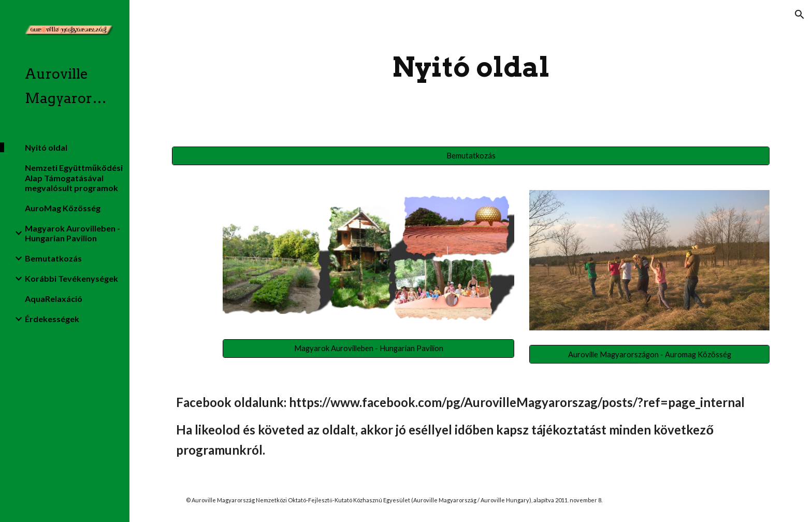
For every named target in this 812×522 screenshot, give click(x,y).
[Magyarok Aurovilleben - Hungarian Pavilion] (368, 348)
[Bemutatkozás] (471, 155)
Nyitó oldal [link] (46, 147)
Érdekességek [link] (52, 319)
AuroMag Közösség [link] (63, 208)
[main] (471, 67)
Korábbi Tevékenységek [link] (71, 278)
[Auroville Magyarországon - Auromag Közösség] (649, 354)
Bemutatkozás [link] (53, 258)
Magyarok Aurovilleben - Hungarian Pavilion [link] (72, 233)
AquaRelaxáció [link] (54, 299)
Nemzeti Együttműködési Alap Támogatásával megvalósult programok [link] (74, 178)
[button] (800, 15)
